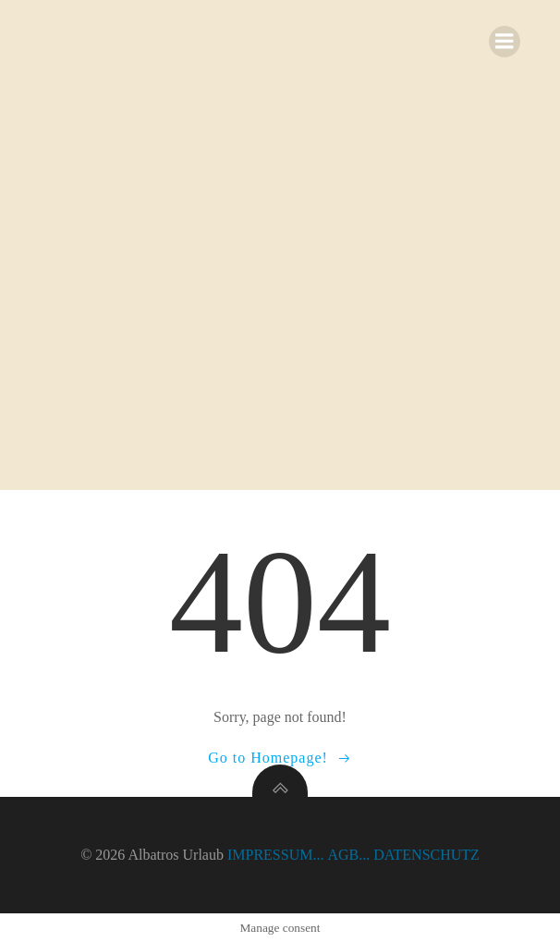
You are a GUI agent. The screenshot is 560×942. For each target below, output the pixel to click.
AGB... (348, 855)
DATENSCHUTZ (426, 855)
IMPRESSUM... (275, 855)
